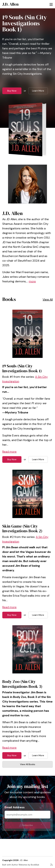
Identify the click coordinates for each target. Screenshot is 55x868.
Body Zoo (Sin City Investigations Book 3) (22, 684)
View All (48, 299)
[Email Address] (28, 815)
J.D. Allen (10, 4)
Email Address (15, 807)
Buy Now (12, 91)
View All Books (28, 764)
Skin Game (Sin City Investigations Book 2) (22, 529)
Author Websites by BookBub (25, 865)
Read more (9, 452)
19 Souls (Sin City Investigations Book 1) (25, 23)
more (32, 281)
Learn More (38, 91)
